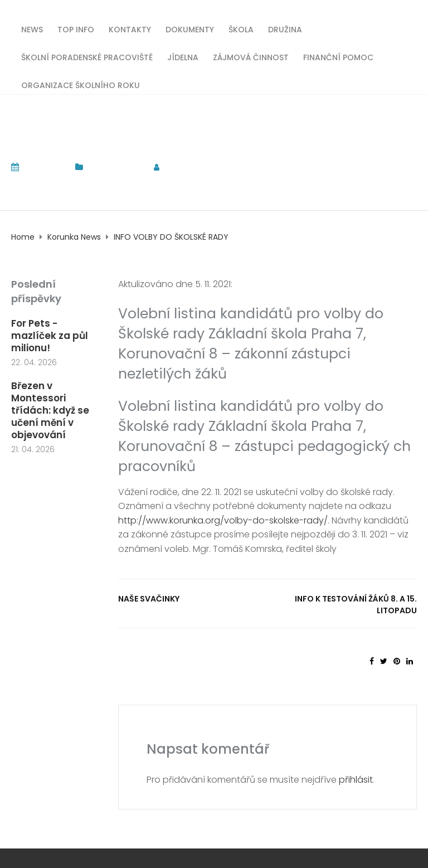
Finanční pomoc (338, 57)
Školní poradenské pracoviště (87, 57)
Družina (285, 29)
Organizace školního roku (81, 84)
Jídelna (183, 57)
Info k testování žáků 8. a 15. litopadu (356, 605)
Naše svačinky (149, 599)
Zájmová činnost (251, 57)
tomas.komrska (206, 167)
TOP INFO (76, 29)
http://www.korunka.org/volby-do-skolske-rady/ (223, 520)
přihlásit (356, 780)
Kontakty (130, 29)
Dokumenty (190, 29)
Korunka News (115, 167)
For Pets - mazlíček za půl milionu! (50, 336)
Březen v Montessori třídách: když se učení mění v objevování (50, 410)
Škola (241, 29)
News (32, 29)
